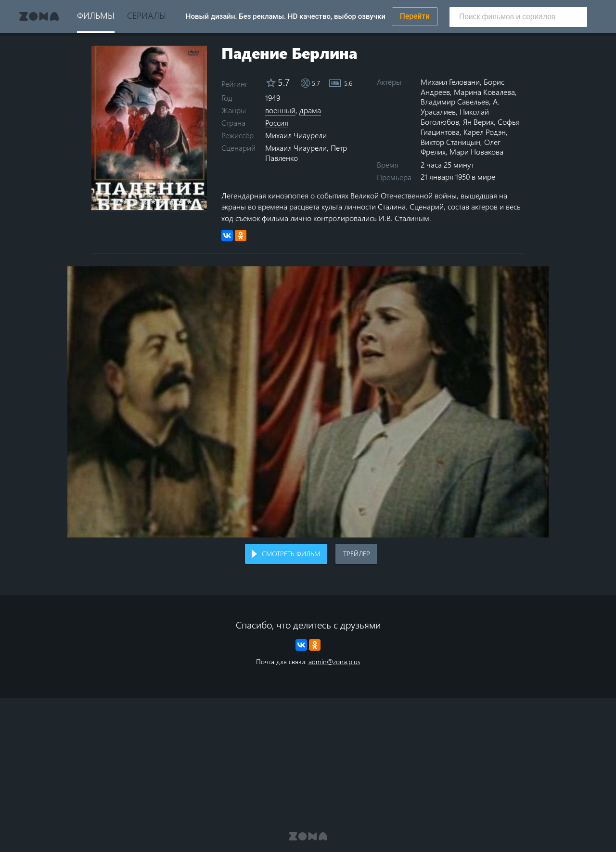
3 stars (131, 201)
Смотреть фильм (291, 554)
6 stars (159, 201)
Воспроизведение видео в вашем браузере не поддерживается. (308, 402)
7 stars (168, 201)
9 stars (186, 201)
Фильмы (96, 15)
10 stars (195, 201)
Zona (39, 16)
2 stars (122, 201)
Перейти (415, 16)
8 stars (177, 201)
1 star (113, 201)
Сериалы (147, 15)
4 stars (140, 201)
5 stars (149, 201)
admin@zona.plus (334, 662)
